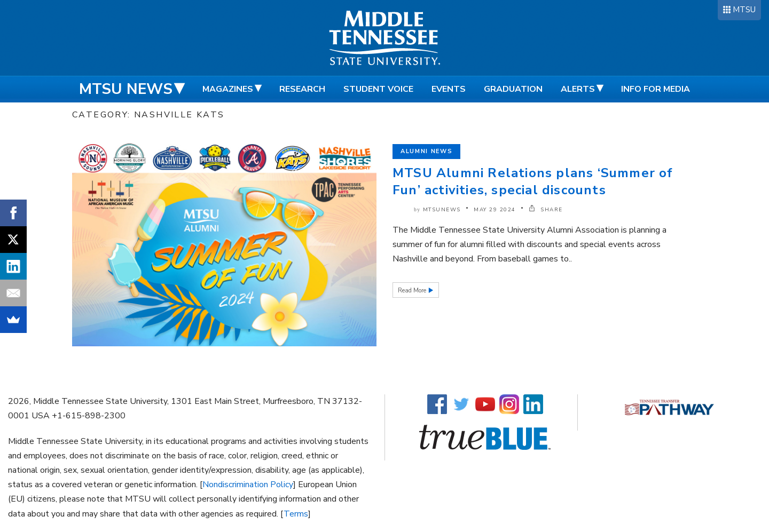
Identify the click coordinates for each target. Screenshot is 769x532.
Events (449, 89)
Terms (296, 514)
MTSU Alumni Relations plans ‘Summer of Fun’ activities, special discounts (533, 181)
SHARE (546, 210)
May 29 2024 (495, 210)
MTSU (744, 10)
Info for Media (656, 89)
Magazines (228, 89)
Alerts (578, 89)
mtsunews (442, 210)
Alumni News (426, 151)
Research (302, 89)
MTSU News (126, 89)
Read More (413, 291)
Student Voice (378, 89)
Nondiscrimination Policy (248, 485)
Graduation (513, 89)
